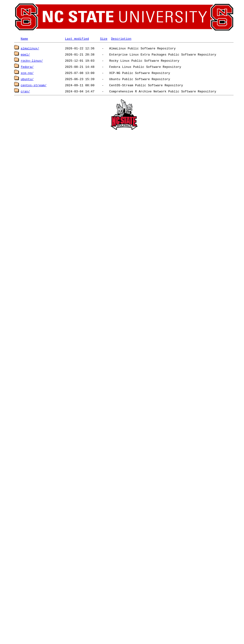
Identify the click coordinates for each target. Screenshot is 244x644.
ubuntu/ (27, 79)
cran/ (25, 91)
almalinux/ (30, 48)
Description (121, 39)
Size (104, 39)
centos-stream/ (33, 85)
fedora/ (27, 67)
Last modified (77, 39)
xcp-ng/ (27, 73)
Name (24, 39)
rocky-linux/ (32, 61)
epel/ (25, 54)
